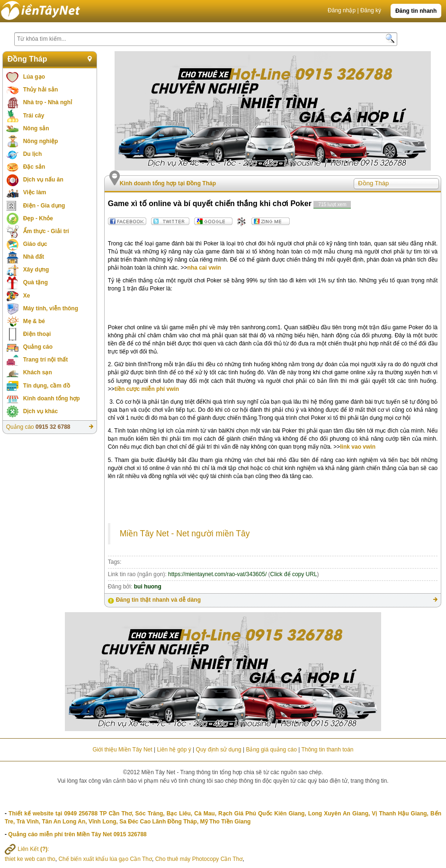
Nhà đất (34, 257)
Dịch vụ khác (40, 411)
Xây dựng (36, 270)
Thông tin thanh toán (327, 750)
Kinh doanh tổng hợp (52, 398)
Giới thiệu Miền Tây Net (122, 750)
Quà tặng (36, 282)
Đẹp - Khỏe (38, 218)
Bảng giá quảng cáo (271, 750)
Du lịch (33, 154)
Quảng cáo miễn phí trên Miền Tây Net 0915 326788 (77, 834)
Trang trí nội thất (46, 360)
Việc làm (35, 192)
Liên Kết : (27, 849)
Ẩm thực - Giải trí (46, 231)
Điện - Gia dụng (44, 206)
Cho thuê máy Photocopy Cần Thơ (199, 859)
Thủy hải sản (41, 90)
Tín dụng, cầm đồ (47, 386)
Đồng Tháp (27, 59)
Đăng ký (371, 10)
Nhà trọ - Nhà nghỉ (48, 102)
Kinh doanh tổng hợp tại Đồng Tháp (168, 183)
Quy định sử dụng (219, 750)
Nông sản (36, 128)
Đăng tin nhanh (416, 11)
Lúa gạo (34, 77)
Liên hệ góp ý (174, 750)
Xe (27, 296)
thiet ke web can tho (30, 859)
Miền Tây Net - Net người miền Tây (185, 533)
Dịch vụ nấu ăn (43, 180)
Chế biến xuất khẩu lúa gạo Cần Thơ (105, 859)
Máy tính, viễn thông (51, 308)
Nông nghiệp (41, 141)
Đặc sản (34, 167)
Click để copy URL (294, 574)
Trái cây (34, 116)
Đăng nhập (342, 10)
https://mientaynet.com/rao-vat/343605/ (217, 574)
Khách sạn (38, 372)
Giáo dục (35, 244)
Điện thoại (37, 334)
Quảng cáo (38, 347)
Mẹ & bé (34, 321)
